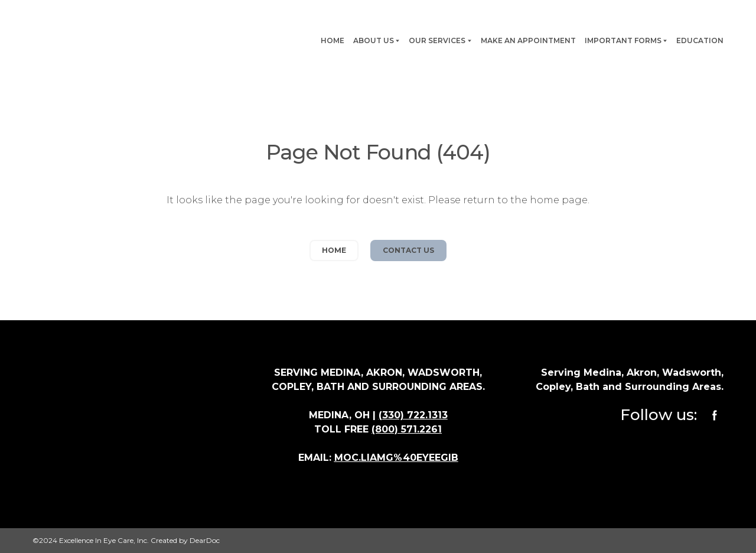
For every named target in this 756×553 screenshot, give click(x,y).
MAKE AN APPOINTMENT (528, 40)
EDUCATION (700, 40)
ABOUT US (374, 40)
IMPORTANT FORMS (623, 40)
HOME (333, 40)
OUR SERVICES (437, 40)
